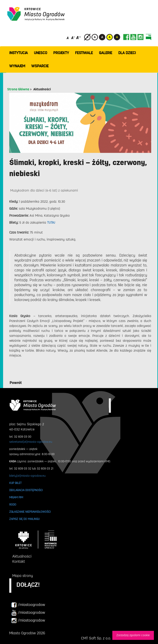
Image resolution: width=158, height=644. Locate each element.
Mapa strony (23, 576)
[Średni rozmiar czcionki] (73, 38)
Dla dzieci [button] (127, 53)
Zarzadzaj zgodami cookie (133, 635)
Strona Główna (18, 89)
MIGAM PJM (16, 497)
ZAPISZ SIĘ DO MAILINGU (24, 519)
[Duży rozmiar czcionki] (79, 38)
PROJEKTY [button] (61, 53)
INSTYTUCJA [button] (19, 53)
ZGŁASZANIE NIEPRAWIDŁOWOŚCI (30, 512)
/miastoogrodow (28, 605)
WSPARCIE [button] (40, 66)
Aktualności (42, 89)
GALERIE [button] (106, 53)
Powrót (16, 383)
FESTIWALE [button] (84, 53)
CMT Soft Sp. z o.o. (96, 638)
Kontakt (19, 561)
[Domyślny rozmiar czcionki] (68, 38)
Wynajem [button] (17, 66)
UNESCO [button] (41, 53)
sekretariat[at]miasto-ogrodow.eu (31, 442)
